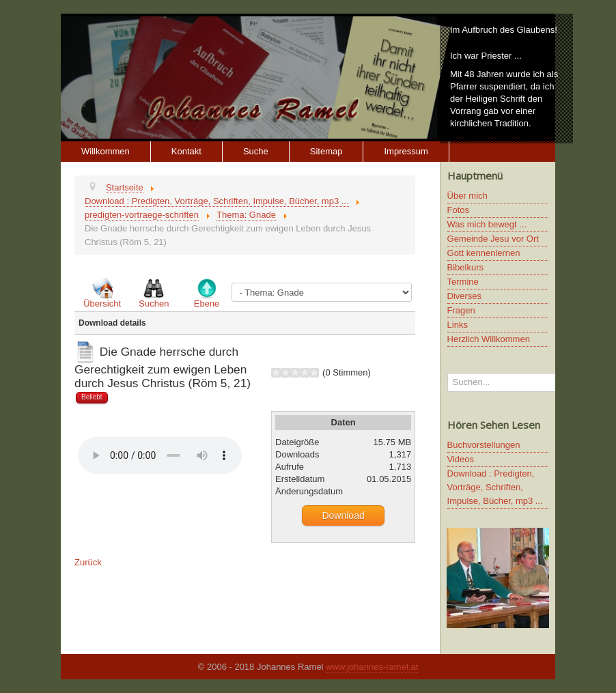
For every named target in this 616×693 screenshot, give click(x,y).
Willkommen (106, 151)
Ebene (207, 303)
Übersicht (102, 303)
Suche (256, 151)
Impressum (406, 151)
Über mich (467, 196)
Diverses (465, 296)
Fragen (461, 310)
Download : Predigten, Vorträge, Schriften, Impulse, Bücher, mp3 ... (495, 487)
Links (458, 325)
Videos (461, 459)
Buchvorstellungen (484, 445)
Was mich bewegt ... (487, 224)
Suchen (154, 303)
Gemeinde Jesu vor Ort (493, 239)
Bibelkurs (465, 267)
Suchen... (448, 373)
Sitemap (326, 151)
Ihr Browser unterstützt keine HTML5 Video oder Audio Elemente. (160, 455)
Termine (463, 282)
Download (343, 515)
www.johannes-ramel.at (372, 667)
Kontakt (186, 151)
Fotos (459, 210)
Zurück (88, 562)
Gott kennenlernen (484, 253)
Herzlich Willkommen (489, 339)
